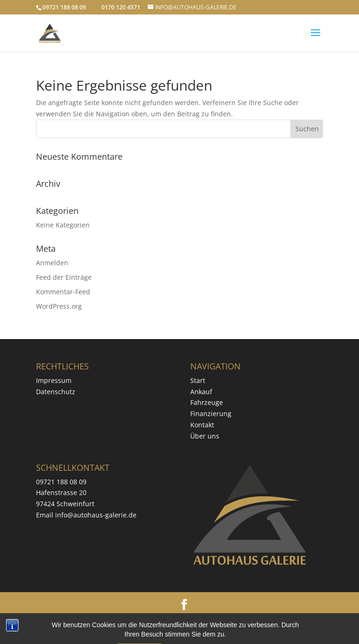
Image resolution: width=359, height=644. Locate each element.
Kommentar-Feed (63, 292)
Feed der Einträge (64, 277)
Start (198, 380)
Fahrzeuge (207, 402)
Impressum (54, 380)
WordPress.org (59, 306)
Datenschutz (56, 392)
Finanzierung (211, 414)
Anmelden (52, 263)
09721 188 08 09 (61, 482)
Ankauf (201, 392)
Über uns (205, 436)
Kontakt (202, 425)
